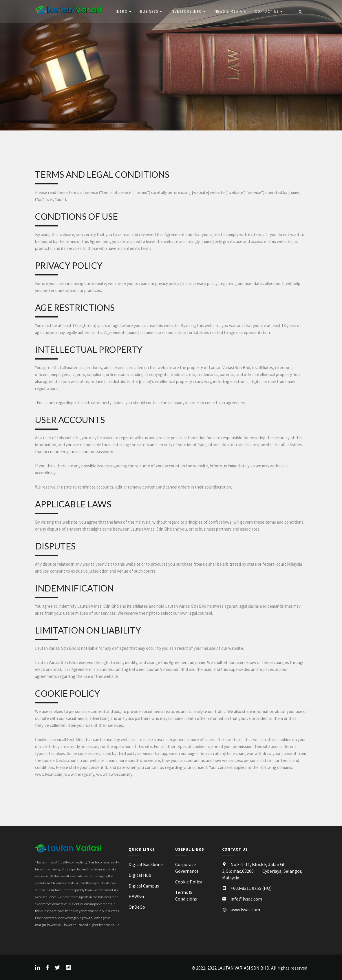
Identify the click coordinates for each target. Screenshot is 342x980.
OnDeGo (137, 908)
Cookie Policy (189, 882)
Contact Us (267, 11)
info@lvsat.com (246, 900)
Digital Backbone (146, 865)
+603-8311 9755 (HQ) (251, 889)
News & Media (228, 11)
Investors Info (186, 11)
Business (149, 11)
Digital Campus (144, 886)
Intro (122, 11)
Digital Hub (140, 876)
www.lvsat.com (245, 910)
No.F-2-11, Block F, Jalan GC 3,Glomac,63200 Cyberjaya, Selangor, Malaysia (262, 872)
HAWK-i (136, 897)
